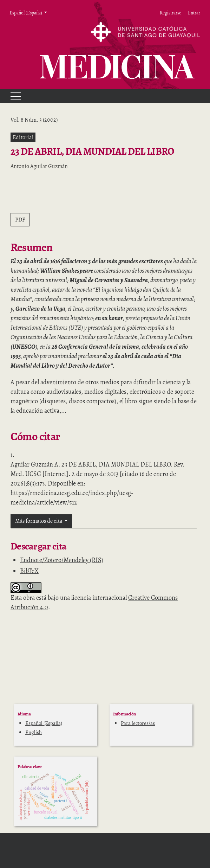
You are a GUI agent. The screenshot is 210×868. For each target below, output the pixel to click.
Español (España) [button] (26, 13)
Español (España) (44, 723)
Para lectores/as (138, 723)
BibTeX (29, 571)
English (34, 732)
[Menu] (13, 96)
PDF (20, 220)
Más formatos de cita (39, 521)
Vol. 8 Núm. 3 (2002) (34, 120)
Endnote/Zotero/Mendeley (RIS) (62, 560)
